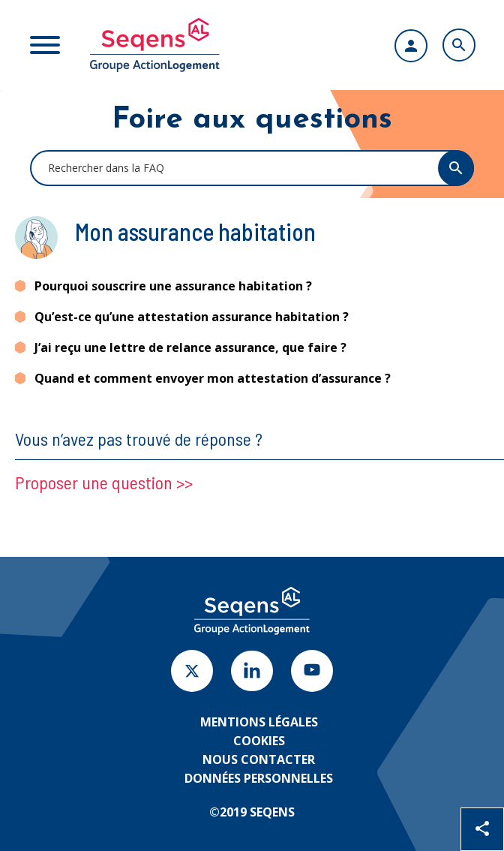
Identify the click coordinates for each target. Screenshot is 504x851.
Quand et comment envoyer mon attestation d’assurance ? (213, 378)
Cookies (259, 741)
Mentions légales (259, 722)
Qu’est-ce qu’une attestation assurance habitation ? (192, 317)
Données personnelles (259, 778)
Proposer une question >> (104, 482)
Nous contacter (259, 759)
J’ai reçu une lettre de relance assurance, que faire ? (190, 347)
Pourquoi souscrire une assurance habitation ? (173, 286)
